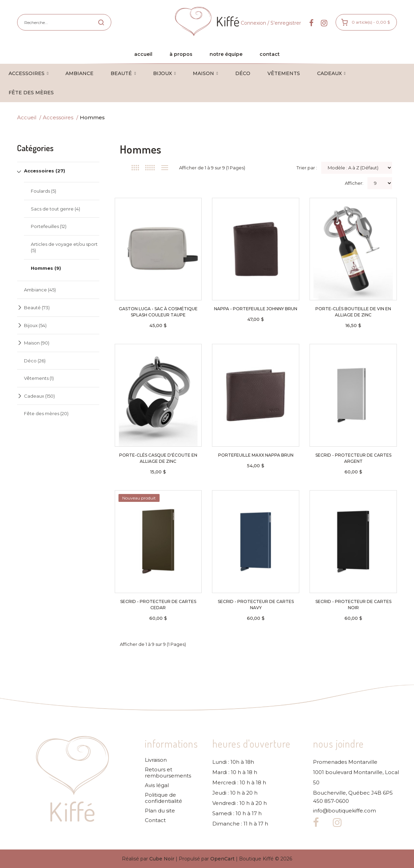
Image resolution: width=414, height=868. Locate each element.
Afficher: (354, 183)
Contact (155, 820)
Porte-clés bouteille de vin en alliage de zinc (353, 312)
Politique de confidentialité (164, 798)
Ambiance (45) (40, 290)
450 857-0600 (331, 801)
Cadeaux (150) (39, 396)
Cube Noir (162, 859)
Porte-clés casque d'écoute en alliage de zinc (158, 458)
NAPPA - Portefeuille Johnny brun (256, 309)
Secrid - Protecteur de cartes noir (353, 605)
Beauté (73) (37, 308)
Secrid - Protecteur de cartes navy (256, 605)
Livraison (156, 760)
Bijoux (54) (35, 325)
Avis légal (157, 785)
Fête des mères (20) (46, 413)
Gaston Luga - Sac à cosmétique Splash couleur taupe (158, 312)
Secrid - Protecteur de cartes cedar (158, 605)
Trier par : (307, 168)
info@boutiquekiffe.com (344, 811)
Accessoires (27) (45, 171)
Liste (165, 168)
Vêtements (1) (39, 378)
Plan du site (160, 811)
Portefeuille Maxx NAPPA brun (256, 455)
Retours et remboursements (168, 773)
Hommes (92, 117)
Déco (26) (35, 361)
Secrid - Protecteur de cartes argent (353, 458)
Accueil (27, 117)
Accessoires (58, 117)
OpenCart (222, 859)
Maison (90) (37, 343)
